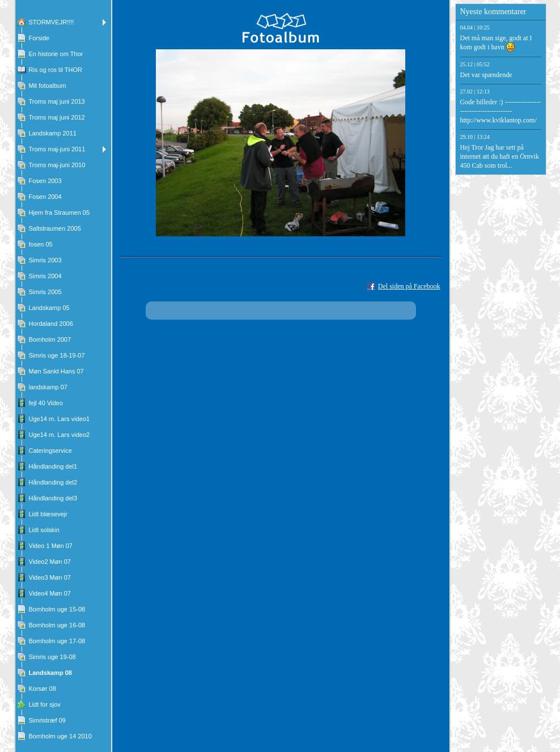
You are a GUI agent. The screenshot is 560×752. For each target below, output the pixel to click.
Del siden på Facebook (409, 286)
